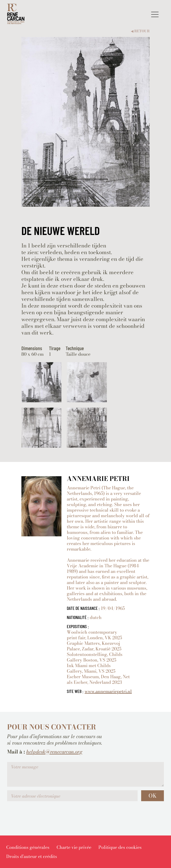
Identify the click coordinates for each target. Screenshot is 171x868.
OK (153, 796)
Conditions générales (28, 847)
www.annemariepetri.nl (108, 691)
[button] (155, 14)
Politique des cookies (120, 847)
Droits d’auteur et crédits (32, 856)
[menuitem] (28, 847)
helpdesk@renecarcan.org (54, 752)
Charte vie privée (74, 847)
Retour (140, 31)
